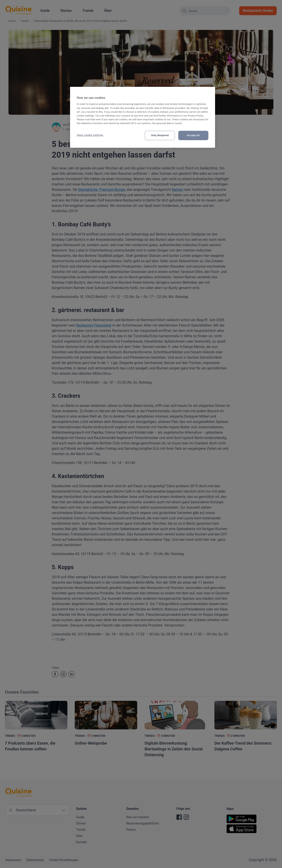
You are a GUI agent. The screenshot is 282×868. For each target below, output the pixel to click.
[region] (143, 117)
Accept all (193, 135)
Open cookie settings (90, 135)
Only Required (160, 135)
